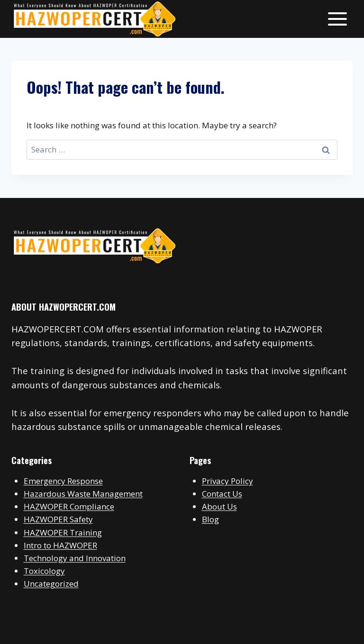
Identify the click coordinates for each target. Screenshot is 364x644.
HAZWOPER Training (63, 532)
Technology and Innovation (75, 558)
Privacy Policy (227, 481)
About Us (219, 506)
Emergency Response (63, 481)
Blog (210, 519)
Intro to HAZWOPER (60, 545)
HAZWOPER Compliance (69, 506)
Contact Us (222, 494)
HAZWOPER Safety (58, 519)
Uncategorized (51, 584)
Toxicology (44, 571)
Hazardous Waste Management (83, 494)
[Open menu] (337, 19)
